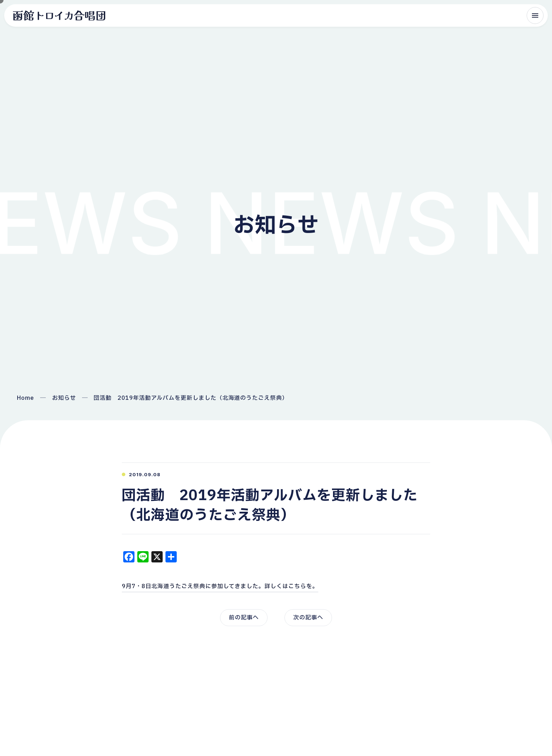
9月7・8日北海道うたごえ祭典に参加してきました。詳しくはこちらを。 (220, 586)
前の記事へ (244, 618)
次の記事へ (308, 618)
